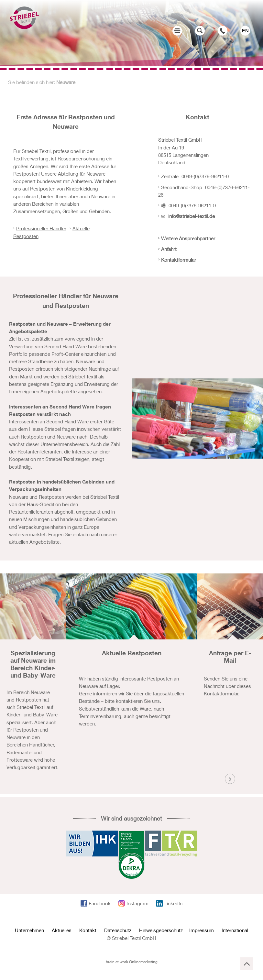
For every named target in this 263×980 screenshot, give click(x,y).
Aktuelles (62, 930)
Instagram (137, 903)
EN (245, 31)
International (235, 930)
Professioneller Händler (41, 228)
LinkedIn (173, 903)
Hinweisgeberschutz (161, 930)
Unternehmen (29, 930)
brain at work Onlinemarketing (132, 962)
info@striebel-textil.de (192, 216)
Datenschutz (118, 930)
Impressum (202, 930)
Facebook (100, 903)
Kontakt (88, 930)
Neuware (66, 82)
